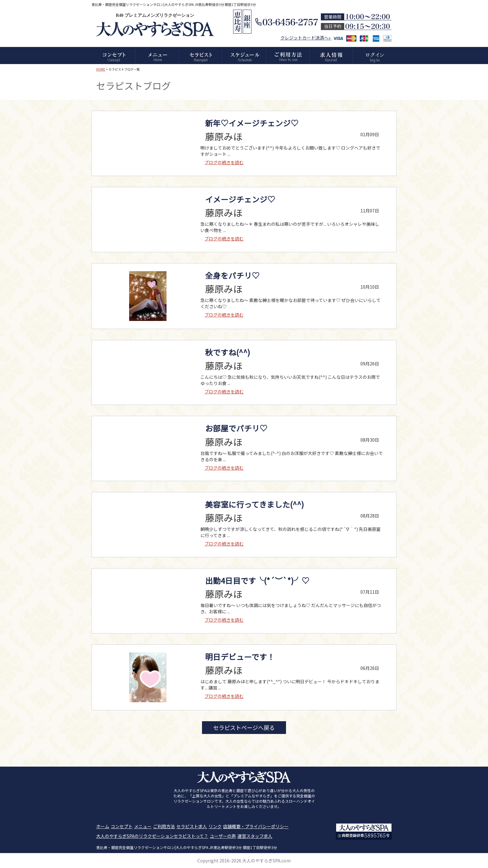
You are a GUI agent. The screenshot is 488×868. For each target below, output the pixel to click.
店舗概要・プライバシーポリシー (256, 826)
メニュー (143, 826)
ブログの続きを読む (224, 162)
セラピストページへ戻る (244, 727)
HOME (101, 69)
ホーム (103, 826)
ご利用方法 (164, 826)
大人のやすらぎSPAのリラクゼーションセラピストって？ (152, 836)
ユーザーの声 (223, 836)
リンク (215, 826)
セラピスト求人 (192, 826)
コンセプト (122, 826)
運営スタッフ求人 (255, 836)
